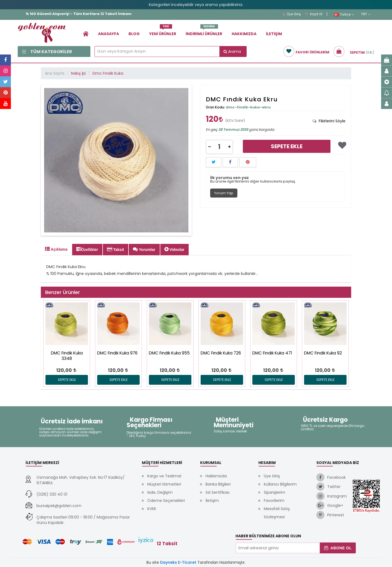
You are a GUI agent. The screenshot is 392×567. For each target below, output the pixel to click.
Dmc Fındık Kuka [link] (108, 73)
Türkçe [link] (344, 14)
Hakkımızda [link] (244, 34)
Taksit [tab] (115, 249)
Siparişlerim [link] (275, 492)
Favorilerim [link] (274, 501)
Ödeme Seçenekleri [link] (166, 501)
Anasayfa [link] (108, 34)
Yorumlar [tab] (144, 249)
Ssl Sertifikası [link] (218, 492)
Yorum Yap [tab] (224, 193)
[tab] (329, 121)
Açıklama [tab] (56, 249)
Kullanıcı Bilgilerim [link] (280, 484)
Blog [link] (134, 34)
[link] (86, 34)
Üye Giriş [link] (292, 14)
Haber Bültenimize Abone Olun (268, 536)
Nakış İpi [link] (78, 73)
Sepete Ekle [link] (287, 146)
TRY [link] (366, 14)
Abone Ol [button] (338, 548)
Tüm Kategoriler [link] (47, 52)
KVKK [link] (152, 509)
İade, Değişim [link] (160, 492)
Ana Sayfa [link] (55, 73)
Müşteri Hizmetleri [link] (164, 484)
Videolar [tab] (174, 249)
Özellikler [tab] (87, 249)
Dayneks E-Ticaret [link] (178, 562)
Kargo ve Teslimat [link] (164, 476)
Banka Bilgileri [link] (218, 484)
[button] (209, 147)
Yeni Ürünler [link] (163, 32)
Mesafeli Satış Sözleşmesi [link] (277, 513)
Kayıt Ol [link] (314, 14)
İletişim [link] (274, 34)
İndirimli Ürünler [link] (204, 32)
